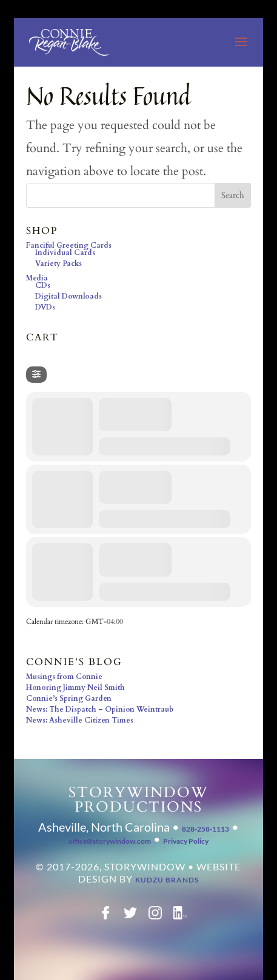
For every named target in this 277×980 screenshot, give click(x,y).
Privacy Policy (186, 841)
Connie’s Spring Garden (69, 698)
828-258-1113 (205, 829)
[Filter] (36, 375)
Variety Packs (58, 263)
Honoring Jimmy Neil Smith (75, 687)
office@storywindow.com (110, 841)
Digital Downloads (68, 296)
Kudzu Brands (167, 880)
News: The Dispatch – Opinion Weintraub (100, 709)
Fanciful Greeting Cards (69, 245)
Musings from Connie (64, 677)
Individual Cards (65, 253)
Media (37, 278)
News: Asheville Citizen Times (80, 720)
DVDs (45, 307)
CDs (43, 285)
